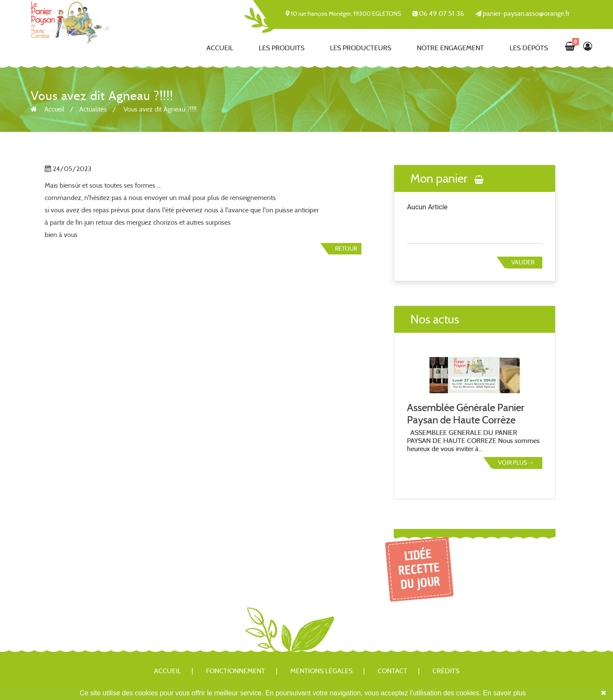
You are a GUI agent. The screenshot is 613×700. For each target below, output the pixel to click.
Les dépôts (529, 48)
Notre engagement (450, 48)
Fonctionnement (236, 671)
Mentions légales (321, 671)
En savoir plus (505, 693)
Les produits (282, 48)
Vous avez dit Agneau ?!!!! (160, 109)
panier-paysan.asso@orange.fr (526, 13)
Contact (392, 671)
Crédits (446, 671)
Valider (523, 262)
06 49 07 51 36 (441, 13)
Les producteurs (361, 48)
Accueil (220, 48)
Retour (346, 249)
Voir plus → (516, 463)
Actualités (93, 109)
